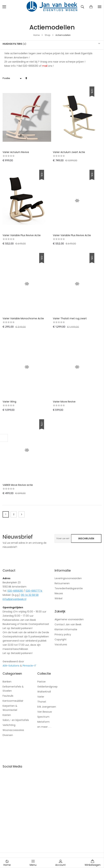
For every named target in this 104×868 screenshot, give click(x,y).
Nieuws (59, 593)
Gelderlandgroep (47, 687)
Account (60, 863)
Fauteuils (8, 696)
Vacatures (61, 645)
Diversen (8, 735)
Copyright (61, 639)
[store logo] (52, 7)
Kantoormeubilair (13, 701)
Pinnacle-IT (29, 666)
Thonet (42, 702)
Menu (33, 863)
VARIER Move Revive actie (18, 485)
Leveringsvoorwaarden (68, 578)
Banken (7, 682)
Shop (48, 35)
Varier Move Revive (64, 402)
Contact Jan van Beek (68, 624)
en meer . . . (44, 727)
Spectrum (43, 717)
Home (37, 35)
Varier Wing (9, 402)
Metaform (43, 722)
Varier (41, 697)
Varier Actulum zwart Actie (69, 152)
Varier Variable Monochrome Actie (23, 318)
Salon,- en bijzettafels (16, 720)
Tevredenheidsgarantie (69, 588)
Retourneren (62, 583)
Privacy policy (63, 634)
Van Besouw (45, 712)
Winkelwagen (93, 863)
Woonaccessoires (13, 730)
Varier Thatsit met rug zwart (70, 318)
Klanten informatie (66, 629)
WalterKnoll (44, 692)
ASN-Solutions (11, 666)
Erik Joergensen (47, 707)
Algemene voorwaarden (69, 619)
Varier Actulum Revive (16, 152)
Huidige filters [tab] (12, 44)
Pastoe (41, 682)
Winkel (58, 598)
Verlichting (9, 725)
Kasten (7, 715)
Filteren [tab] (4, 438)
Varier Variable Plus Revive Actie (22, 235)
